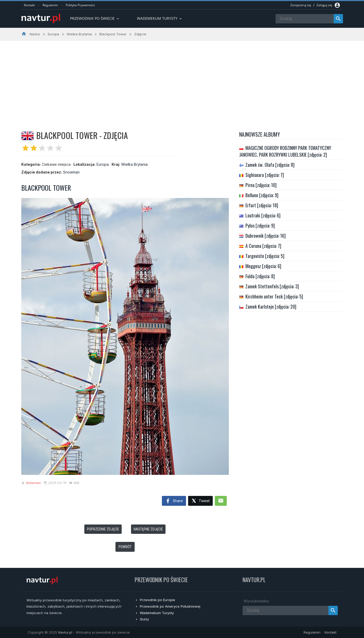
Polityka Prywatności (80, 5)
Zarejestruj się (301, 5)
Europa (103, 164)
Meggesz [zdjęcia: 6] (263, 266)
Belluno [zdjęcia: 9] (262, 195)
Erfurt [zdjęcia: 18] (262, 205)
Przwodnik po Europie (157, 600)
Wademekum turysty (160, 18)
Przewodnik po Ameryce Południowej (170, 606)
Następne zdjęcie (148, 529)
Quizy (144, 619)
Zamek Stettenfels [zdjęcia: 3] (272, 286)
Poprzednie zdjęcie (103, 529)
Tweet (200, 501)
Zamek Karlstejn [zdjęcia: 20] (271, 307)
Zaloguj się (324, 5)
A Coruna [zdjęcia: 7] (263, 246)
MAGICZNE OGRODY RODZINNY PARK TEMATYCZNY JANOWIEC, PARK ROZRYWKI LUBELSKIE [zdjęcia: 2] (285, 151)
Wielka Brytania (134, 164)
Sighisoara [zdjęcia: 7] (265, 175)
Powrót (125, 547)
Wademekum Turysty (157, 613)
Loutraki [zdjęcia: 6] (263, 215)
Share (174, 501)
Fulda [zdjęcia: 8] (260, 276)
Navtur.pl (65, 632)
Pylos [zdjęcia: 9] (260, 225)
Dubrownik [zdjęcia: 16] (266, 236)
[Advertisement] (182, 80)
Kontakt (29, 5)
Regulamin (50, 5)
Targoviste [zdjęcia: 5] (265, 256)
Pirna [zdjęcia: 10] (261, 185)
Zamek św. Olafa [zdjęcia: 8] (270, 165)
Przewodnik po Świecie (95, 18)
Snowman (71, 172)
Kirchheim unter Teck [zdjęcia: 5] (274, 296)
